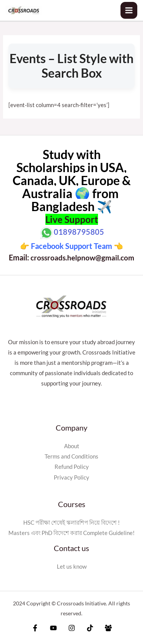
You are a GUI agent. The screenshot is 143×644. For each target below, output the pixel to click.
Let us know (72, 567)
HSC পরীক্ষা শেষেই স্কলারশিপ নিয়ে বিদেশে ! (71, 523)
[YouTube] (53, 628)
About (72, 446)
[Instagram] (72, 628)
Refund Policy (72, 467)
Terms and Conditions (71, 456)
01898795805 (79, 232)
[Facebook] (35, 628)
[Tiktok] (90, 628)
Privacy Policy (71, 477)
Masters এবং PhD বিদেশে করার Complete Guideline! (71, 533)
